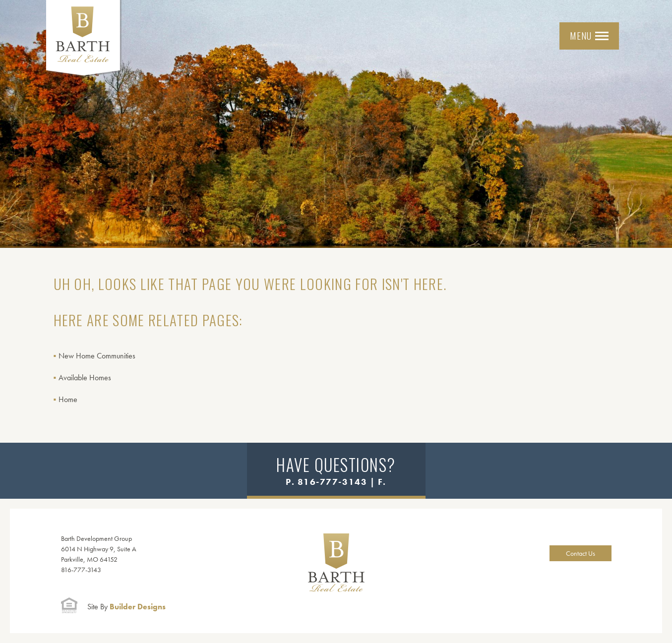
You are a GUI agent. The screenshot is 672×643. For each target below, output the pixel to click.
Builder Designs (126, 607)
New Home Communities (97, 356)
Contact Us (580, 553)
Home (68, 399)
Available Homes (85, 378)
